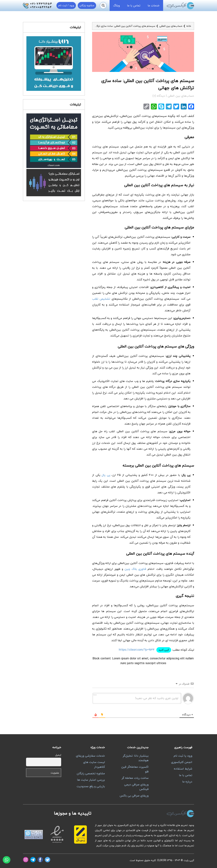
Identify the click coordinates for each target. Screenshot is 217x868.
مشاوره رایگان (87, 5)
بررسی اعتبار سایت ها (91, 780)
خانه (189, 26)
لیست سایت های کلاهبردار (94, 764)
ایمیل (58, 755)
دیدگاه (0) (159, 96)
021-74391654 (41, 4)
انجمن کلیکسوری (182, 762)
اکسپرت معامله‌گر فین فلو (135, 769)
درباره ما (187, 782)
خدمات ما (154, 5)
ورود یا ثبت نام (183, 756)
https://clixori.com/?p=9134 (137, 650)
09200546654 (41, 7)
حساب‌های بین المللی (171, 26)
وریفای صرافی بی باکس (134, 796)
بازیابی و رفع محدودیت (91, 786)
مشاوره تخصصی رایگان (91, 773)
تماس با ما (134, 5)
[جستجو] (103, 5)
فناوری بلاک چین (135, 569)
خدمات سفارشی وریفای (90, 756)
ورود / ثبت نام (66, 5)
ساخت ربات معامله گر (135, 778)
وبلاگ (117, 5)
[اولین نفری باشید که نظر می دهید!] (137, 698)
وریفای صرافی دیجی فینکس (136, 787)
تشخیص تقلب (101, 299)
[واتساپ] (7, 860)
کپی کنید (164, 650)
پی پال (106, 475)
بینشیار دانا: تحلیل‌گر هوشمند (136, 758)
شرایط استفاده (183, 769)
